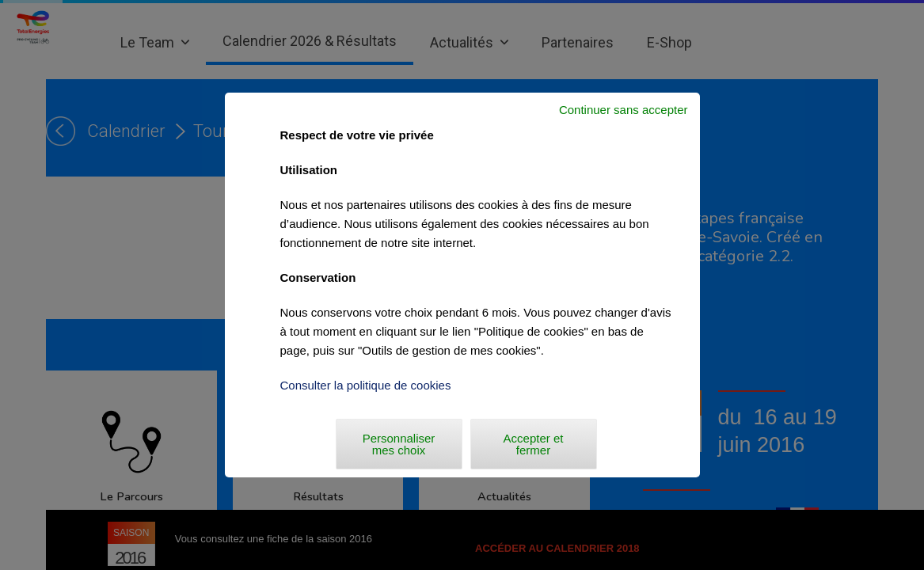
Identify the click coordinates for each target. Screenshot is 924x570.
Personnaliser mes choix (399, 444)
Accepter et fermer (534, 444)
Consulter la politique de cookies (366, 385)
